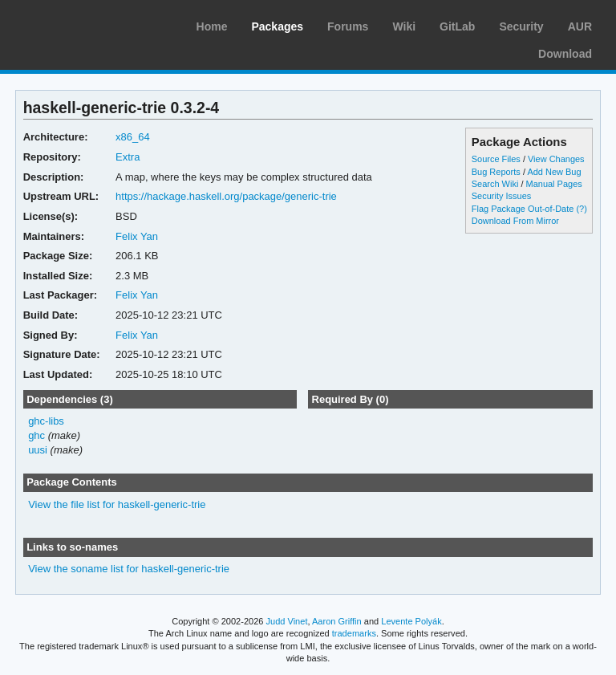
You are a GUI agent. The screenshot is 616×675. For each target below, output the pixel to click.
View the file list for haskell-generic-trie (117, 504)
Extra (128, 157)
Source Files (496, 159)
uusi (38, 450)
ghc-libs (46, 421)
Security (521, 26)
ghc (36, 435)
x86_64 (133, 137)
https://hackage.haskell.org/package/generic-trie (226, 196)
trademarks (354, 633)
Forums (348, 26)
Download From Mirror (515, 221)
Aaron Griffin (337, 621)
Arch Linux (88, 24)
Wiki (404, 26)
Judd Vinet (287, 621)
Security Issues (501, 196)
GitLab (457, 26)
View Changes (556, 159)
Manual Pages (554, 184)
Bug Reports (496, 172)
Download (565, 54)
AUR (580, 26)
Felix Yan (137, 236)
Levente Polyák (411, 621)
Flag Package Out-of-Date (523, 209)
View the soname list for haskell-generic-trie (129, 569)
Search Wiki (495, 184)
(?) (581, 209)
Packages (277, 26)
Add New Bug (554, 172)
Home (212, 26)
